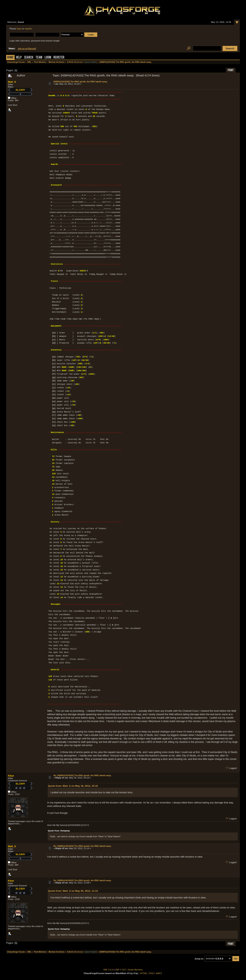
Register (59, 58)
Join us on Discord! (27, 49)
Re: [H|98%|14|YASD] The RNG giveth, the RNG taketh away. (82, 775)
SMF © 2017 (121, 970)
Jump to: (199, 959)
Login (48, 58)
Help (19, 58)
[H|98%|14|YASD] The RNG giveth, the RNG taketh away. (80, 82)
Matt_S (12, 82)
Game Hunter (90, 62)
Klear (11, 776)
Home (10, 58)
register (28, 29)
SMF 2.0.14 (109, 970)
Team (39, 58)
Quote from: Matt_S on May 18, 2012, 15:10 (73, 786)
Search (29, 58)
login (19, 29)
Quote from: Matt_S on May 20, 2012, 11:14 (73, 891)
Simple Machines (135, 970)
